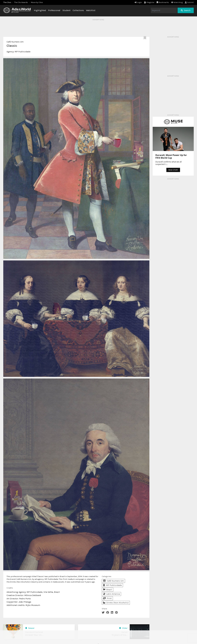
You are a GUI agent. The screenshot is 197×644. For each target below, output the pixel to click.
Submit (189, 2)
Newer (30, 628)
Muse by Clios (37, 2)
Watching (177, 2)
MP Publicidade (23, 52)
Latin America (111, 594)
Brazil (108, 590)
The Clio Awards (21, 2)
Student (66, 10)
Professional (54, 10)
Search (186, 10)
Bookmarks (163, 2)
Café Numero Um (15, 42)
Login (138, 2)
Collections (78, 10)
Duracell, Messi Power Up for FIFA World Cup (171, 156)
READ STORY (173, 170)
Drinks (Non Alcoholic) (116, 603)
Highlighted (40, 10)
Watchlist (91, 10)
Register (149, 2)
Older (123, 628)
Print (107, 598)
